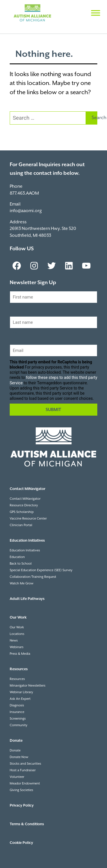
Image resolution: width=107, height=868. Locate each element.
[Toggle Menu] (96, 13)
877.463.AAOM (24, 193)
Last (14, 333)
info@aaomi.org (26, 211)
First (14, 308)
